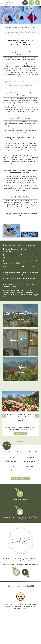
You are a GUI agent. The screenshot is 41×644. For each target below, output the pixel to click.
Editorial (23, 606)
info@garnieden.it (31, 564)
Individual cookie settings (12, 606)
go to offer (20, 433)
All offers (20, 441)
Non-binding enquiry (20, 478)
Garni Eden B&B (18, 72)
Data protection (31, 606)
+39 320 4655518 (12, 564)
